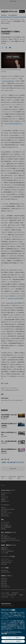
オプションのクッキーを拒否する (13, 641)
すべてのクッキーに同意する (13, 638)
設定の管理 (4, 634)
